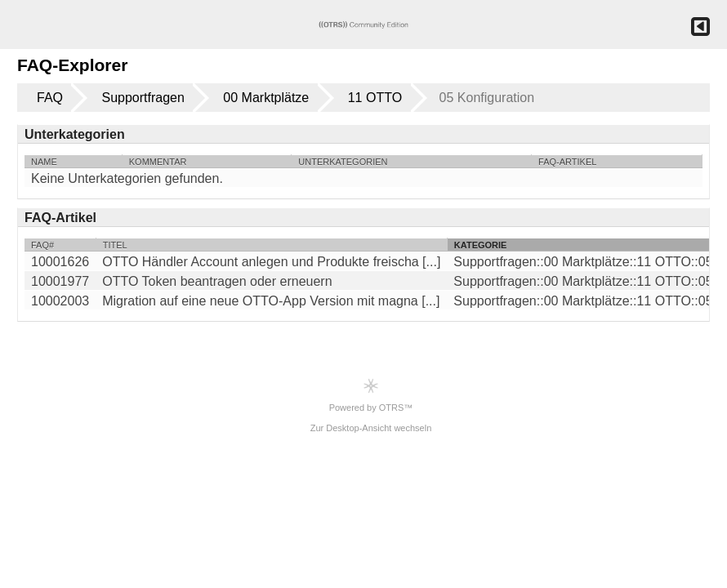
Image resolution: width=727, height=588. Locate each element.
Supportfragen (143, 98)
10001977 (60, 281)
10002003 (60, 301)
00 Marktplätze (266, 98)
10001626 (60, 262)
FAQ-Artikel (567, 162)
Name (44, 162)
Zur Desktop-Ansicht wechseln (371, 428)
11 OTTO (375, 98)
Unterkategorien (343, 162)
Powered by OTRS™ (371, 395)
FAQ (50, 98)
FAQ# (42, 245)
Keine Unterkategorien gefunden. (127, 178)
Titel (115, 245)
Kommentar (158, 162)
